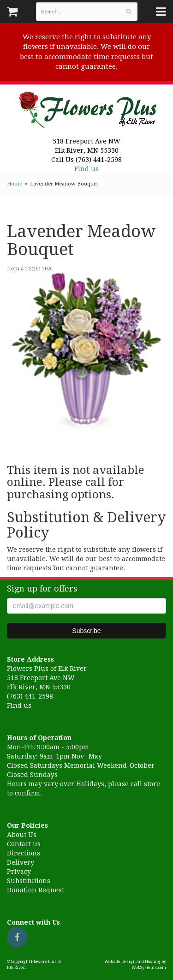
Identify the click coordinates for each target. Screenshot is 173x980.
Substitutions (29, 881)
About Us (22, 835)
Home (15, 184)
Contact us (24, 844)
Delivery (21, 862)
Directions (24, 853)
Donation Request (36, 890)
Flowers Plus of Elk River (87, 107)
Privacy (19, 872)
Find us (86, 169)
